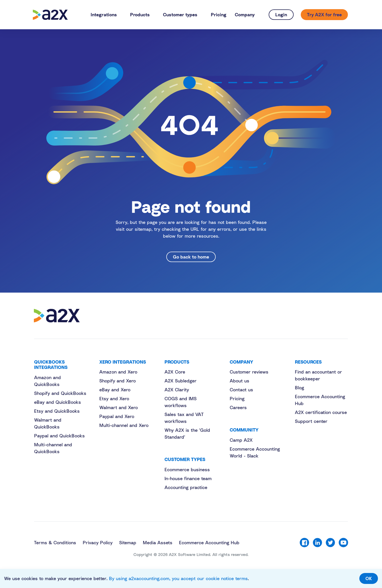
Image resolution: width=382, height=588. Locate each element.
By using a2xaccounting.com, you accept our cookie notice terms (178, 578)
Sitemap (128, 542)
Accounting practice (186, 487)
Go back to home (191, 257)
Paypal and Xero (117, 416)
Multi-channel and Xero (124, 425)
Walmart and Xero (119, 407)
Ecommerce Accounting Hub (209, 542)
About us (240, 381)
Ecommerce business (187, 469)
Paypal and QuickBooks (59, 436)
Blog (299, 388)
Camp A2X (241, 440)
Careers (238, 407)
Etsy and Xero (114, 398)
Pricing (237, 398)
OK (369, 578)
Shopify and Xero (118, 381)
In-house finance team (188, 478)
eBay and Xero (115, 390)
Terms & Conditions (55, 542)
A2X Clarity (177, 390)
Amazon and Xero (118, 372)
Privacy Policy (98, 542)
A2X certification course (321, 412)
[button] (106, 15)
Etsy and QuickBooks (57, 411)
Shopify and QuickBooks (60, 393)
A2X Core (175, 372)
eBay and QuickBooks (58, 402)
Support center (311, 421)
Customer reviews (249, 372)
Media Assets (158, 542)
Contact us (241, 390)
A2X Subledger (181, 381)
